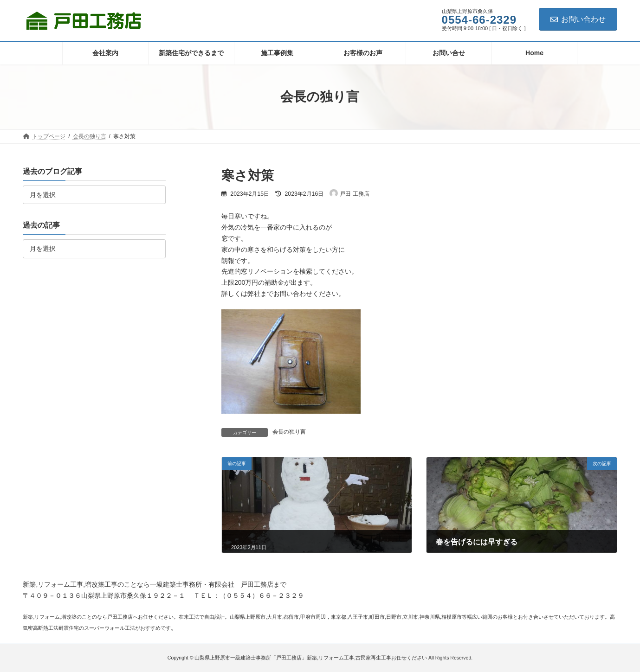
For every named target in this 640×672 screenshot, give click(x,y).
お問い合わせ (578, 19)
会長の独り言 (289, 432)
